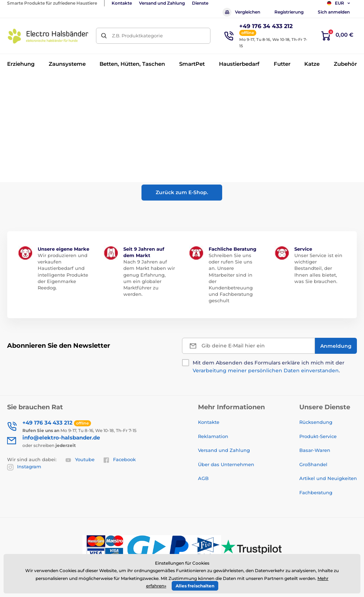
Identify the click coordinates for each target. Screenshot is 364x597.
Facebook (119, 460)
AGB (203, 478)
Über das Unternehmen (226, 464)
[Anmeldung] (336, 346)
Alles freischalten (195, 586)
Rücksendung (316, 422)
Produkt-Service (318, 436)
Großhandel (313, 464)
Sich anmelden (334, 12)
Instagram (24, 467)
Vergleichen (241, 12)
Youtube (80, 460)
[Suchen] (104, 36)
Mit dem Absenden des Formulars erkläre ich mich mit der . (269, 367)
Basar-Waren (315, 450)
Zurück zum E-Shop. (182, 192)
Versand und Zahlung (162, 3)
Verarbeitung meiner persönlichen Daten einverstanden (266, 371)
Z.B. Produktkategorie (137, 36)
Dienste (200, 3)
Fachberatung (316, 492)
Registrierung (289, 12)
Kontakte (122, 3)
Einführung (19, 86)
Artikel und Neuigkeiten (328, 478)
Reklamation (213, 436)
